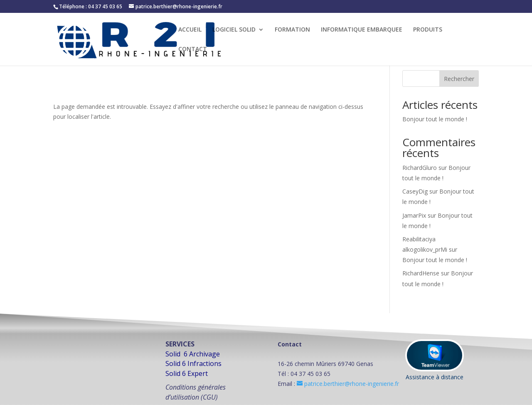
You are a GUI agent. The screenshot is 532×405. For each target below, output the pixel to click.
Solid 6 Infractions (193, 363)
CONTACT (193, 49)
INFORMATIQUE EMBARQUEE (362, 30)
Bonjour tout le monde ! (435, 119)
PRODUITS (428, 30)
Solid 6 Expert (187, 373)
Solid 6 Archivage (193, 354)
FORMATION (292, 30)
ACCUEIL (190, 30)
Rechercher (459, 79)
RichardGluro (420, 168)
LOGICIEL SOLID (234, 30)
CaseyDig (415, 191)
